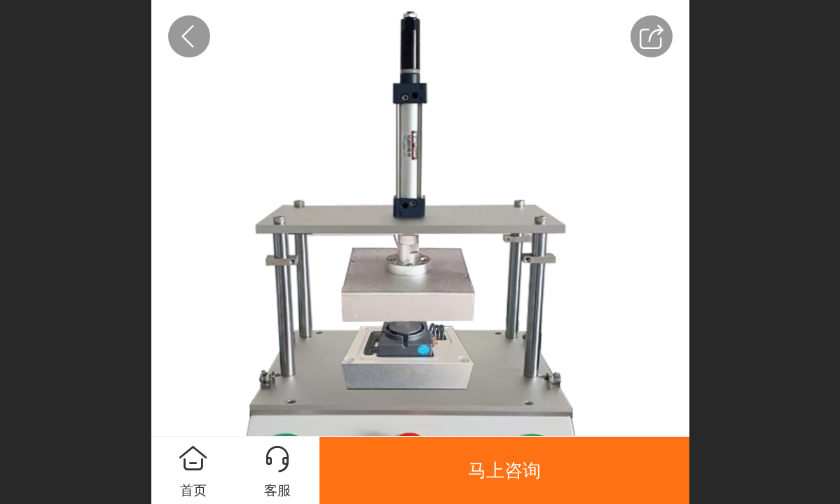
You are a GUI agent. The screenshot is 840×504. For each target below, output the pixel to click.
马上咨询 (504, 470)
